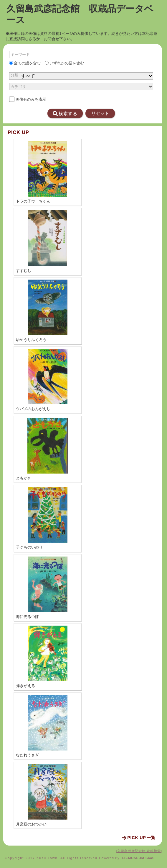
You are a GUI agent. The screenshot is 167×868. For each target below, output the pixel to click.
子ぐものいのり (29, 547)
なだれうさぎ (27, 755)
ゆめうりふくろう (31, 340)
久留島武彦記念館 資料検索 (139, 851)
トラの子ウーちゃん (33, 201)
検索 (65, 114)
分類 (14, 75)
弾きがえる (25, 686)
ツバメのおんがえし (33, 409)
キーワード (20, 54)
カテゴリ (18, 87)
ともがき (24, 478)
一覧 (141, 838)
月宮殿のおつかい (31, 824)
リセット (100, 113)
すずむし (24, 271)
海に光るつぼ (27, 617)
